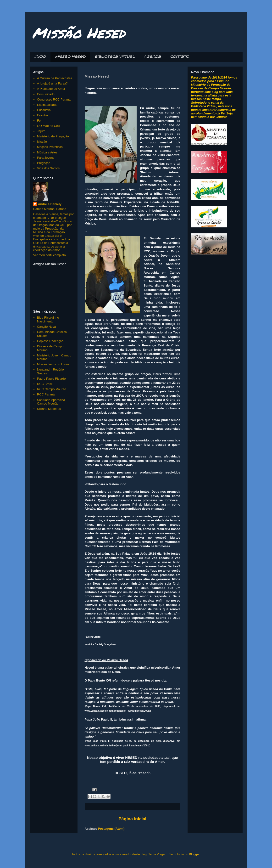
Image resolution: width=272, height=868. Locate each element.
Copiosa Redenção (50, 341)
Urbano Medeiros (49, 409)
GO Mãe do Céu (48, 126)
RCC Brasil (45, 384)
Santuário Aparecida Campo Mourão (51, 402)
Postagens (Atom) (111, 829)
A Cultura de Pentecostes (55, 78)
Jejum (41, 131)
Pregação (44, 163)
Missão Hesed (79, 33)
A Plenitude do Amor (51, 89)
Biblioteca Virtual (115, 57)
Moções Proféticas (50, 147)
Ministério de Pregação (53, 136)
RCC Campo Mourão (52, 389)
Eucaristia (44, 110)
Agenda (152, 57)
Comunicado (46, 94)
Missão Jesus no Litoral (53, 364)
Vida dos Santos (48, 168)
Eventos (43, 115)
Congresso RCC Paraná (54, 99)
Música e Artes (47, 152)
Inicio (40, 57)
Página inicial (132, 819)
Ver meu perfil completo (50, 255)
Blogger (194, 854)
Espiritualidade (47, 105)
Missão (42, 142)
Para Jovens (46, 158)
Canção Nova (47, 327)
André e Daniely (50, 204)
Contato (180, 57)
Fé (39, 121)
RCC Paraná (46, 394)
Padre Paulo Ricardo (51, 379)
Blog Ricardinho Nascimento (48, 319)
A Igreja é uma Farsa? (52, 83)
